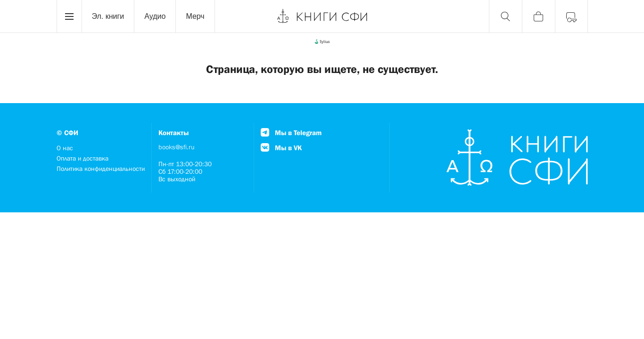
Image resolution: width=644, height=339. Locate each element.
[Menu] (69, 16)
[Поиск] (505, 16)
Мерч (195, 16)
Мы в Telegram (291, 133)
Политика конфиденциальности (101, 169)
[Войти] (571, 16)
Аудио (155, 16)
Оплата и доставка (83, 158)
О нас (65, 148)
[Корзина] (538, 16)
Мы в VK (281, 148)
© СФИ (67, 133)
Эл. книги (108, 16)
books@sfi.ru (177, 147)
